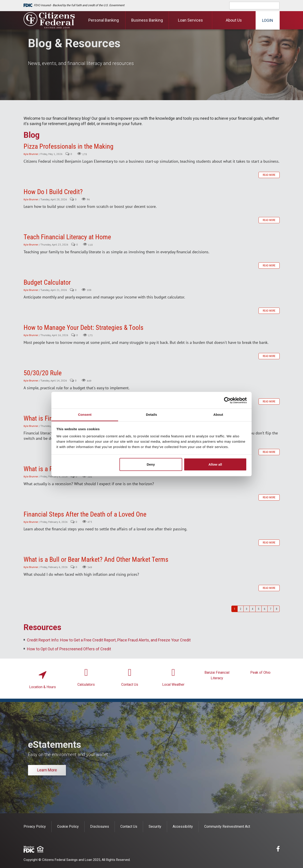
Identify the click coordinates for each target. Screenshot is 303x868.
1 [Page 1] (234, 609)
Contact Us (130, 684)
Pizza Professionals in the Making (69, 146)
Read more (269, 175)
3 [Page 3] (246, 609)
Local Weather (173, 684)
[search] (257, 6)
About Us (234, 20)
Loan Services (190, 20)
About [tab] (218, 415)
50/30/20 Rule (43, 373)
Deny (151, 464)
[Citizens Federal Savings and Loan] (49, 20)
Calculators (86, 684)
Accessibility (183, 826)
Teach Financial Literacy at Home (67, 237)
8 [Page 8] (277, 609)
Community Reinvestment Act (227, 826)
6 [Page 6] (265, 609)
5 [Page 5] (259, 609)
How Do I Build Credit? (53, 192)
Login (268, 20)
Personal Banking (104, 20)
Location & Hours (42, 687)
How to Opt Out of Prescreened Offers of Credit (69, 649)
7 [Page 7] (271, 609)
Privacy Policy (35, 826)
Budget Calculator (47, 282)
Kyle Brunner (31, 154)
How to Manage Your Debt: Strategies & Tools (84, 328)
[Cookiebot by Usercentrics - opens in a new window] (227, 400)
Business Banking (147, 20)
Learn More (47, 770)
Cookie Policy (68, 826)
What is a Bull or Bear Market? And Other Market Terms (96, 559)
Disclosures (100, 826)
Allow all (215, 464)
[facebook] (278, 850)
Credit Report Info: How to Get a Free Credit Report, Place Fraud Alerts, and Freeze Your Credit (109, 640)
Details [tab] (151, 415)
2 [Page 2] (240, 609)
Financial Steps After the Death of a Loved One (85, 514)
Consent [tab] (85, 415)
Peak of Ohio (260, 672)
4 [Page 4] (252, 609)
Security (155, 826)
